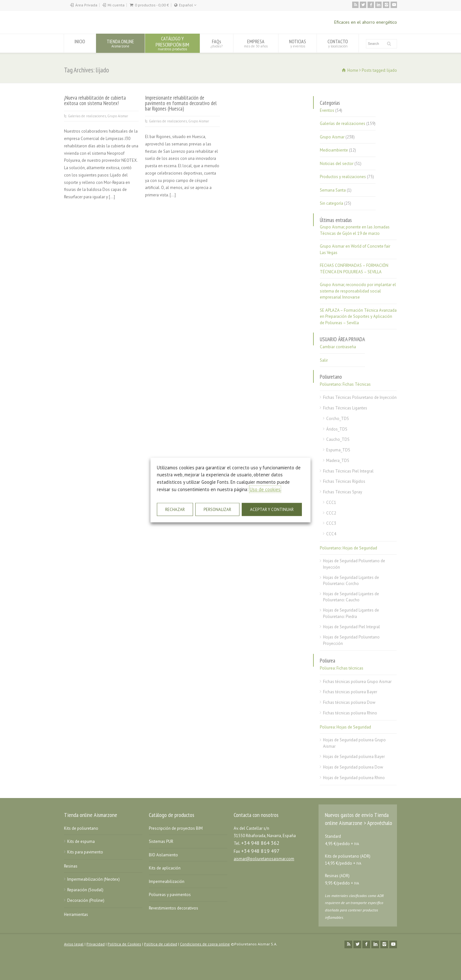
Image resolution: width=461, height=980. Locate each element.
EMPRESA (256, 43)
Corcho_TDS (338, 419)
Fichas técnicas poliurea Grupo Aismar (357, 682)
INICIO (80, 43)
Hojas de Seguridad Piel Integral (352, 627)
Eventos (327, 110)
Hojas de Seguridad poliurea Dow (353, 767)
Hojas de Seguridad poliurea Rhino (354, 778)
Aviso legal (74, 944)
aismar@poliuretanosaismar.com (264, 859)
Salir (324, 360)
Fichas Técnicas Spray (343, 492)
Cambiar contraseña (338, 347)
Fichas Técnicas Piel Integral (348, 471)
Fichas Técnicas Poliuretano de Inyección (360, 397)
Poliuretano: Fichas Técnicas (345, 384)
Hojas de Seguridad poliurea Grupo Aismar (354, 743)
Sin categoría (332, 203)
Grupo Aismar (118, 116)
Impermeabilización (167, 881)
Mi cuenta (116, 5)
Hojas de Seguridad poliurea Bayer (354, 757)
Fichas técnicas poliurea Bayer (350, 692)
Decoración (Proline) (86, 900)
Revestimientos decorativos (174, 908)
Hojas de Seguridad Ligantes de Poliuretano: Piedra (351, 613)
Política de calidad (161, 944)
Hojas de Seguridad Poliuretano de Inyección (354, 564)
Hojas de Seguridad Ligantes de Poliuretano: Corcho (351, 581)
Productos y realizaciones (343, 177)
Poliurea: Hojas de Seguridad (345, 727)
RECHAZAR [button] (175, 510)
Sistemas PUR (161, 841)
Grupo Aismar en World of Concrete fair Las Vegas (355, 249)
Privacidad (96, 944)
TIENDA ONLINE (120, 43)
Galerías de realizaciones (87, 116)
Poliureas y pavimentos (170, 895)
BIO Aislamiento (163, 855)
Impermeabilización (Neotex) (93, 879)
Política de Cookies (124, 944)
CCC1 (331, 502)
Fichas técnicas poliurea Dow (349, 702)
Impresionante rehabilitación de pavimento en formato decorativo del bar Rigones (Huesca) (181, 103)
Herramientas (76, 914)
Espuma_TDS (338, 450)
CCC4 (331, 534)
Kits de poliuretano (81, 828)
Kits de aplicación (165, 868)
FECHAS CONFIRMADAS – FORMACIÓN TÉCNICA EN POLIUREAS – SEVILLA (354, 269)
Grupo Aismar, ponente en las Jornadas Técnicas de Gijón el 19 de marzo (355, 230)
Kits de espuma (81, 841)
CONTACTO (338, 43)
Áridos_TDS (337, 429)
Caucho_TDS (338, 439)
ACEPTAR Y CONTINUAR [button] (272, 510)
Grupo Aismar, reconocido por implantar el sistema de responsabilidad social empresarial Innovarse (358, 291)
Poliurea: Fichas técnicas (342, 668)
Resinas (71, 866)
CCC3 (331, 523)
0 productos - (152, 5)
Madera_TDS (338, 461)
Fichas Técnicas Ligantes (345, 408)
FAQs (217, 43)
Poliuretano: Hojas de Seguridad (348, 548)
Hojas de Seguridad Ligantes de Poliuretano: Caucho (351, 597)
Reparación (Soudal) (85, 890)
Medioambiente (334, 150)
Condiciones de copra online (205, 944)
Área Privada (86, 5)
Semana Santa (333, 190)
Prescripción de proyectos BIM (176, 828)
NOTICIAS (298, 43)
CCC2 (331, 513)
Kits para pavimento (85, 852)
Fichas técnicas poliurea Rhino (350, 713)
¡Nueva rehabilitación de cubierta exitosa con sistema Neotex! (95, 100)
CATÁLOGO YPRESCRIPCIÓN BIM (172, 43)
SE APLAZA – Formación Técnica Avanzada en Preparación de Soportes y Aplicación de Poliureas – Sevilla (358, 317)
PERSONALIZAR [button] (217, 510)
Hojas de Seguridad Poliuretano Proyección (351, 640)
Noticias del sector (337, 164)
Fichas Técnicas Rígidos (344, 481)
